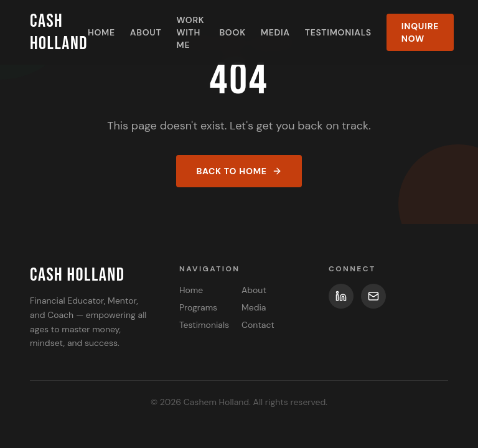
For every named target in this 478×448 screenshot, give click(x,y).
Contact (258, 325)
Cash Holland (59, 32)
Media (275, 32)
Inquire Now (420, 32)
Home (101, 32)
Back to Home (239, 171)
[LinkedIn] (341, 296)
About (146, 32)
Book (232, 32)
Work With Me (190, 32)
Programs (198, 307)
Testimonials (338, 32)
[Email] (373, 296)
